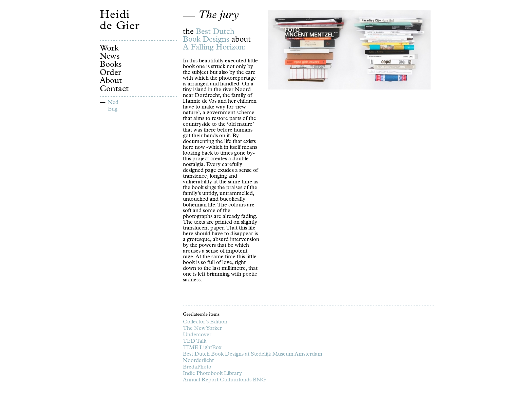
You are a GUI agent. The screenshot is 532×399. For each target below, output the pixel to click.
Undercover (197, 335)
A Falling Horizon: (214, 48)
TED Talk (195, 342)
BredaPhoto (197, 367)
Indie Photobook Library (212, 374)
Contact (114, 89)
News (110, 57)
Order (110, 73)
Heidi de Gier (120, 21)
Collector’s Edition (205, 322)
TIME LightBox (202, 348)
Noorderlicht (198, 361)
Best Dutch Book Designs (209, 36)
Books (111, 65)
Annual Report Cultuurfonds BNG (224, 380)
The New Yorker (202, 329)
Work (109, 49)
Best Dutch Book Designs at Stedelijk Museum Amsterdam (253, 355)
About (111, 81)
